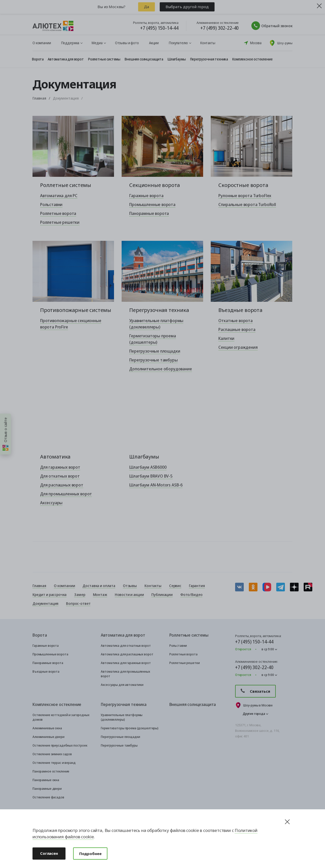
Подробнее (90, 854)
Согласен (49, 853)
